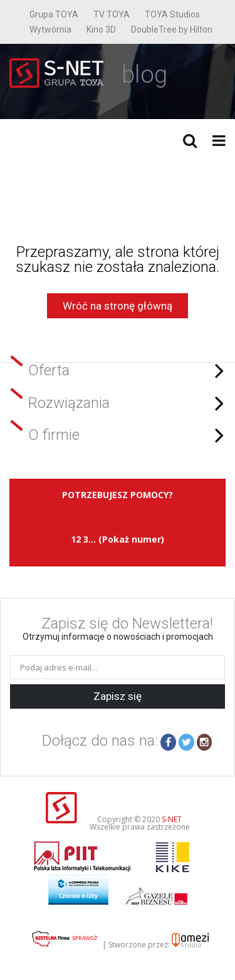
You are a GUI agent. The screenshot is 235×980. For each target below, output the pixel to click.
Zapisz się (118, 696)
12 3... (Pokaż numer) (118, 539)
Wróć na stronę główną (118, 306)
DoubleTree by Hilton (172, 29)
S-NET (172, 819)
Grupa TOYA (54, 14)
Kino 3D (101, 29)
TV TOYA (112, 14)
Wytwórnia (50, 29)
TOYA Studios (172, 14)
